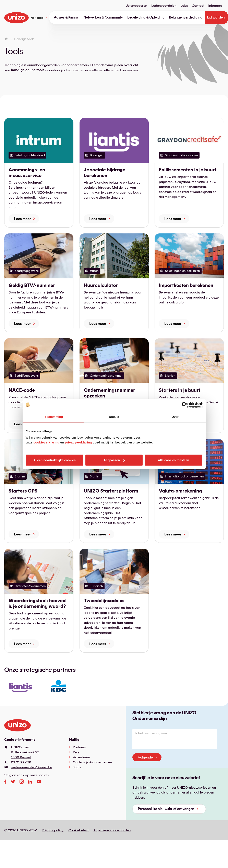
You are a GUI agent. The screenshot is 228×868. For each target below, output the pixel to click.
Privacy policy (53, 830)
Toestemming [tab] (53, 416)
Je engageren (137, 6)
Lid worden (216, 17)
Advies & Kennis (66, 17)
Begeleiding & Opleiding (146, 17)
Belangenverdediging (186, 17)
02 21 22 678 (21, 762)
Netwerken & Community (103, 17)
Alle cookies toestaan (173, 460)
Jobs (184, 6)
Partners (79, 747)
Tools (77, 767)
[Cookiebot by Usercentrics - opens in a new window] (185, 405)
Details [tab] (114, 416)
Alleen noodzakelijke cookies (55, 460)
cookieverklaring (46, 442)
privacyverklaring (78, 442)
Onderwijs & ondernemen (92, 762)
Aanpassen (114, 460)
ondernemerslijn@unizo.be (32, 767)
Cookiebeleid (78, 830)
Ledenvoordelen (164, 6)
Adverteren (81, 757)
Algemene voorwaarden (112, 830)
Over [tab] (175, 416)
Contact (198, 6)
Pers (76, 752)
